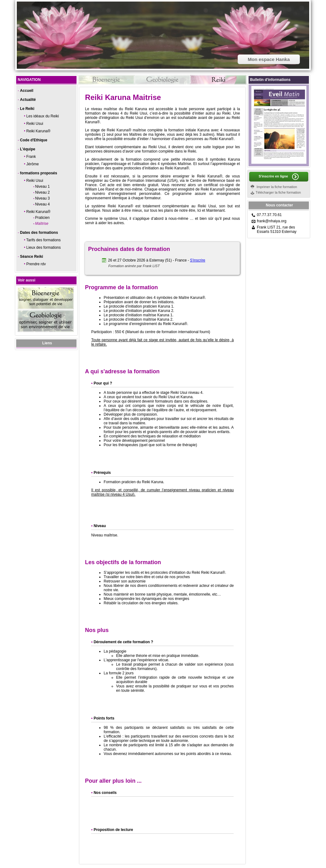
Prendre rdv (36, 264)
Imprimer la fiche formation (277, 187)
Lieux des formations (44, 248)
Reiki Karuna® (39, 131)
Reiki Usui (35, 124)
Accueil (27, 91)
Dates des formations (39, 233)
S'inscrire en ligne (273, 176)
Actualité (28, 100)
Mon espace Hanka (269, 59)
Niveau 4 (42, 204)
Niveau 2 (42, 192)
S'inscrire (198, 260)
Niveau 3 (42, 198)
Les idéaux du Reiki (43, 116)
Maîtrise (42, 224)
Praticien (42, 218)
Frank (31, 157)
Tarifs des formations (43, 240)
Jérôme (33, 164)
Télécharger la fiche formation (278, 192)
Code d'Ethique (34, 140)
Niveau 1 (42, 186)
